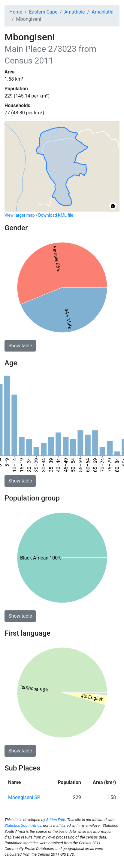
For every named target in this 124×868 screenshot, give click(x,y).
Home (16, 12)
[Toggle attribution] (113, 206)
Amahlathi (103, 12)
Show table (20, 346)
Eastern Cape (43, 12)
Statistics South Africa (23, 825)
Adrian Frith (56, 820)
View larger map (20, 215)
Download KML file (56, 215)
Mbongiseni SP (24, 797)
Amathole (75, 12)
